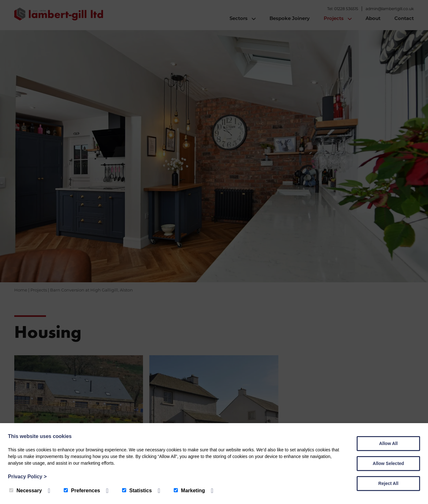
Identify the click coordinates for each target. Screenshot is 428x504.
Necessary (26, 491)
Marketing (189, 491)
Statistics (137, 491)
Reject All (388, 483)
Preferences (82, 491)
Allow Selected (389, 463)
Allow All (389, 443)
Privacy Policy (27, 477)
